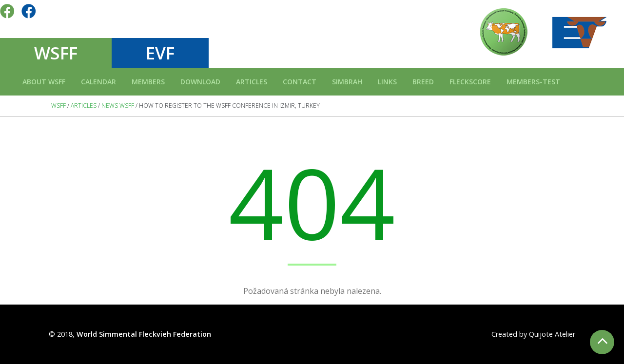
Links (387, 82)
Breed (423, 82)
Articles (252, 82)
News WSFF (118, 105)
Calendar (98, 82)
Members (148, 82)
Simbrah (347, 82)
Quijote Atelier (552, 334)
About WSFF (44, 82)
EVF (160, 53)
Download (200, 82)
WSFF (56, 53)
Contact (300, 82)
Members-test (533, 82)
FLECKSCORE (470, 82)
